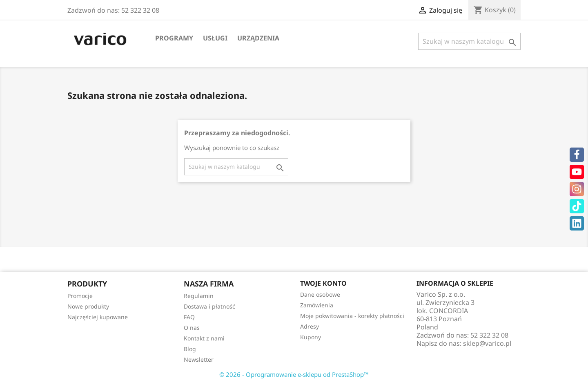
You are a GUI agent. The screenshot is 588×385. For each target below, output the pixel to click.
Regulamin (199, 296)
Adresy (310, 326)
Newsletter (199, 359)
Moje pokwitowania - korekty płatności (352, 316)
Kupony (311, 337)
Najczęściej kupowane (98, 317)
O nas (192, 328)
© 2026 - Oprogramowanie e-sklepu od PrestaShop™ (294, 374)
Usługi (215, 38)
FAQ (189, 317)
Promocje (80, 296)
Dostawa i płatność (209, 306)
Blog (190, 349)
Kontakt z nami (204, 338)
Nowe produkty (88, 306)
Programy (174, 38)
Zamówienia (317, 305)
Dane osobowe (320, 294)
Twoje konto (323, 283)
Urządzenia (258, 38)
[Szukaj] (469, 41)
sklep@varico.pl (487, 343)
